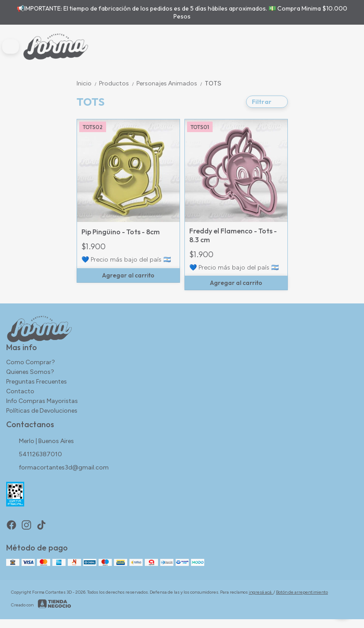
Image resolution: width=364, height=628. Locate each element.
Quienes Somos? (30, 372)
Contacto (20, 391)
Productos (118, 83)
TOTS (213, 83)
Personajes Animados (171, 83)
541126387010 (34, 455)
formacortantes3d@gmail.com (57, 468)
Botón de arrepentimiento (302, 592)
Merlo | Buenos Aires (40, 442)
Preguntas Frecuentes (37, 382)
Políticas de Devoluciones (42, 411)
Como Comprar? (31, 362)
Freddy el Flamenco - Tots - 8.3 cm (233, 235)
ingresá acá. (261, 592)
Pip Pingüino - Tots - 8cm (121, 232)
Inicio (88, 83)
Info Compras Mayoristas (42, 401)
